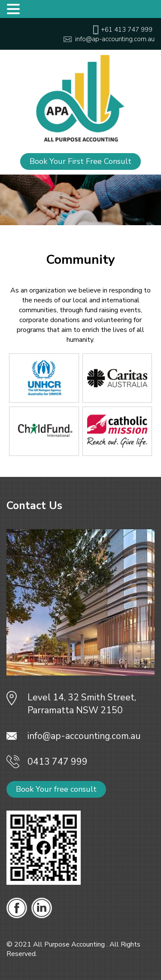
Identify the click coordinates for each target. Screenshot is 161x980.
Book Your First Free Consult (80, 161)
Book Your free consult (56, 789)
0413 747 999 (58, 762)
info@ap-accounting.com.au (84, 736)
